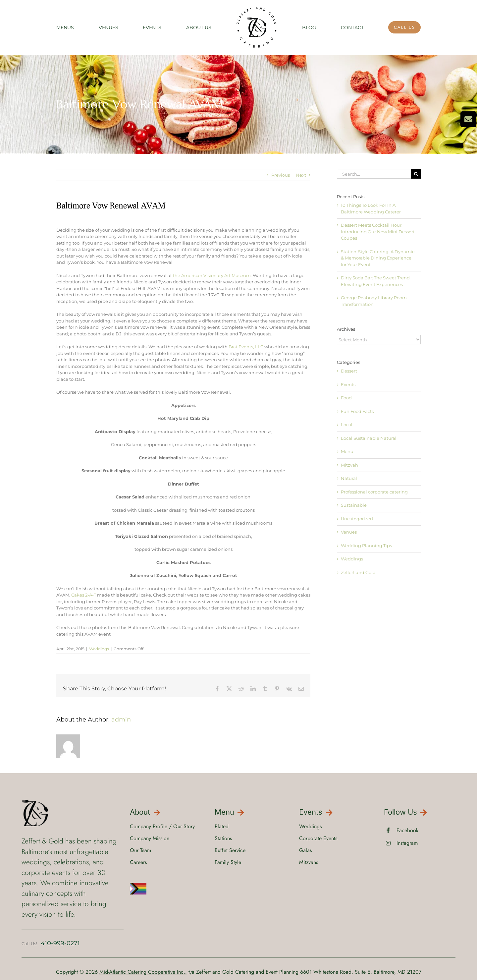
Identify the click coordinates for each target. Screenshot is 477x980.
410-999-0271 (60, 943)
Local (347, 425)
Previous (281, 175)
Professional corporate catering (374, 492)
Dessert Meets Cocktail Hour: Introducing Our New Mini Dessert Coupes (378, 231)
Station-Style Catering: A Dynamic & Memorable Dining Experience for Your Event (378, 258)
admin (121, 720)
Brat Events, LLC (246, 347)
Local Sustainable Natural (369, 438)
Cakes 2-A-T (84, 595)
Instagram (407, 843)
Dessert (349, 371)
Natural (349, 478)
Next (301, 175)
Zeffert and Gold (358, 572)
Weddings (99, 649)
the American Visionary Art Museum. (212, 275)
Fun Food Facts (357, 411)
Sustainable (354, 505)
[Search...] (374, 174)
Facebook (407, 830)
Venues (349, 532)
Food (346, 398)
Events (348, 384)
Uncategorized (357, 519)
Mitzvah (349, 465)
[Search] (416, 174)
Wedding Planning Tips (366, 546)
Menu (347, 451)
